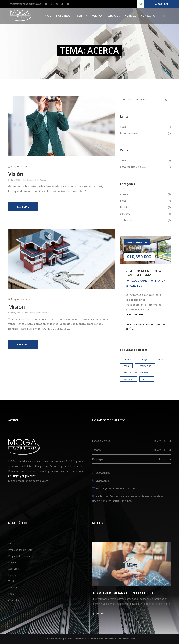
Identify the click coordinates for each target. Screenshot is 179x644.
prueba (128, 359)
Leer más (23, 207)
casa (126, 366)
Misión (17, 307)
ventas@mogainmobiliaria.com (26, 4)
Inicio (48, 16)
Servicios (114, 16)
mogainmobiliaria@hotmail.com (28, 481)
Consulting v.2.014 (83, 639)
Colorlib (99, 639)
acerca (147, 379)
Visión (16, 174)
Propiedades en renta (20, 550)
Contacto (148, 16)
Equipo (12, 575)
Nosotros (63, 16)
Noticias (130, 16)
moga (145, 359)
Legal (11, 594)
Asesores (13, 569)
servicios (128, 379)
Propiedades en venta (21, 556)
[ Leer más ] (100, 614)
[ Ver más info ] (135, 314)
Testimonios (15, 581)
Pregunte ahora (19, 167)
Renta (81, 16)
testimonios (145, 366)
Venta (96, 16)
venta (161, 359)
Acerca (43, 180)
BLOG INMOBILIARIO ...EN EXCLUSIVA (123, 593)
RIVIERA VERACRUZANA (136, 372)
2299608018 (162, 4)
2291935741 (103, 481)
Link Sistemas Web (126, 639)
